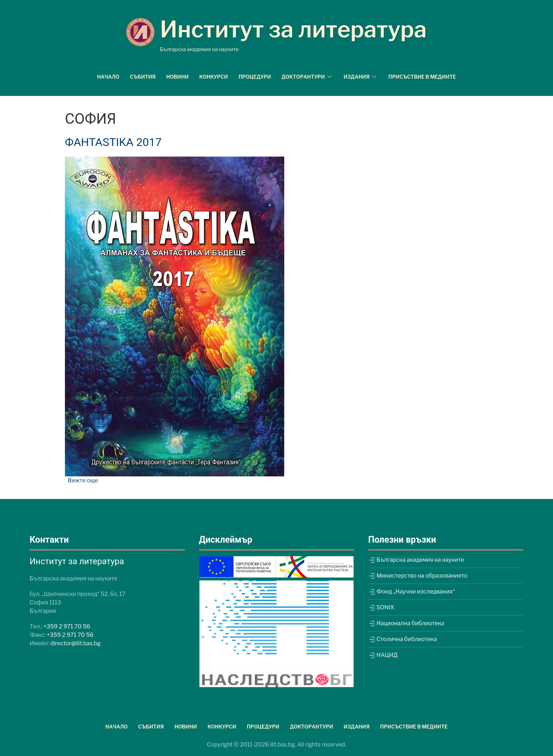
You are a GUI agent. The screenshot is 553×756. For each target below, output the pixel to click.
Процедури (255, 77)
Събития (143, 77)
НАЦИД (383, 655)
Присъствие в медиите (422, 77)
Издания (357, 727)
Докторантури (311, 727)
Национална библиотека (406, 623)
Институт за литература (293, 29)
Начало (108, 77)
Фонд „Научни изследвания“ (411, 592)
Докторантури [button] (307, 77)
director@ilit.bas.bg (75, 643)
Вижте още (83, 480)
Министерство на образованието (418, 576)
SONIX (381, 607)
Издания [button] (361, 77)
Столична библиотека (403, 639)
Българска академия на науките (416, 560)
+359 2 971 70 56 (67, 626)
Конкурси (214, 77)
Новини (177, 77)
